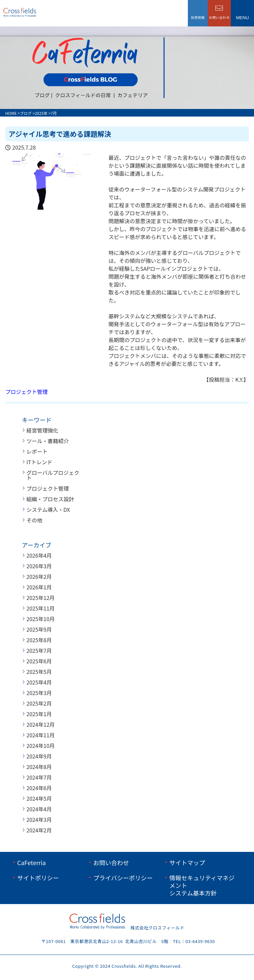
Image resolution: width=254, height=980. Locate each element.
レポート (37, 451)
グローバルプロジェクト (53, 475)
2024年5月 (39, 798)
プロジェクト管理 (26, 392)
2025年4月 (39, 682)
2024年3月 (39, 820)
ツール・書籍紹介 (48, 441)
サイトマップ (187, 862)
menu (242, 18)
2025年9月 (39, 629)
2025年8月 (39, 640)
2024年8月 (39, 767)
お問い (219, 17)
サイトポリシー (38, 878)
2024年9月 (39, 756)
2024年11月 (41, 735)
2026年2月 (39, 577)
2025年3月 (39, 693)
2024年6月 (39, 788)
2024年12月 (41, 724)
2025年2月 (39, 703)
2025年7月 (39, 650)
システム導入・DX (48, 509)
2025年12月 (41, 598)
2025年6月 (39, 661)
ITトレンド (39, 462)
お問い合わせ (111, 862)
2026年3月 (39, 566)
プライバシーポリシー (123, 878)
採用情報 (198, 17)
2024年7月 (39, 777)
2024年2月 (39, 830)
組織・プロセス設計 (50, 499)
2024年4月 (39, 809)
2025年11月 (41, 608)
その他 (34, 520)
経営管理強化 (42, 430)
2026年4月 (39, 555)
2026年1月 (39, 587)
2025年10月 (41, 619)
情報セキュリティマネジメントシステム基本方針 (202, 885)
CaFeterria (31, 862)
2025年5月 (39, 672)
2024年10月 (41, 746)
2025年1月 (39, 714)
